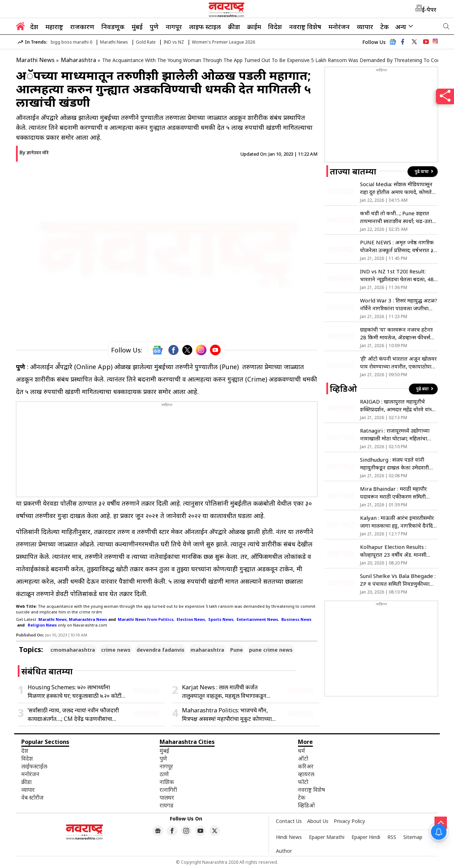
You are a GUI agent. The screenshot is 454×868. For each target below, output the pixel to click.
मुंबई (137, 27)
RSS (392, 837)
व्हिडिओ (306, 805)
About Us (318, 821)
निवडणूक (113, 27)
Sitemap (413, 837)
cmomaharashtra (73, 650)
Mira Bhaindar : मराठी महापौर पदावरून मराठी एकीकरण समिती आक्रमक (393, 493)
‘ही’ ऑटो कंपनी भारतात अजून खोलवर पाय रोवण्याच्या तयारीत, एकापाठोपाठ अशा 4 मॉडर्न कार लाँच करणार (398, 363)
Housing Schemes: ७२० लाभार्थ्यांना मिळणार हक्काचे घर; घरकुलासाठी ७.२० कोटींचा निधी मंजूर (77, 692)
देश (34, 27)
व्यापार (365, 27)
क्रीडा (234, 27)
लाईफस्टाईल (34, 766)
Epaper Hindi (366, 837)
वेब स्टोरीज (32, 797)
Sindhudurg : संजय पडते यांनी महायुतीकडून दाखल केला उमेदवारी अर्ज (394, 464)
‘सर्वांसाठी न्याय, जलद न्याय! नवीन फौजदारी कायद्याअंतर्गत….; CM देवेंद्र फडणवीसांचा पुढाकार (73, 715)
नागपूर (174, 27)
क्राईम (254, 27)
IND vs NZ (174, 42)
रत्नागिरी (168, 790)
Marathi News (114, 42)
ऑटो (303, 758)
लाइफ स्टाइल (205, 27)
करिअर (306, 766)
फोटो (303, 782)
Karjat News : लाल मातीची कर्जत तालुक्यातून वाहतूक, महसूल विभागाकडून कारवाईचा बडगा (224, 692)
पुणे (154, 27)
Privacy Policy (349, 821)
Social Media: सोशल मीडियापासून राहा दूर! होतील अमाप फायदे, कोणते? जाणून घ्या (397, 188)
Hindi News (289, 837)
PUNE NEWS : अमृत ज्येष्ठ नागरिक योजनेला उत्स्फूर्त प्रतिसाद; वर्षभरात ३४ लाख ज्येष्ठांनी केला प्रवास (398, 246)
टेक (384, 27)
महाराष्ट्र (54, 27)
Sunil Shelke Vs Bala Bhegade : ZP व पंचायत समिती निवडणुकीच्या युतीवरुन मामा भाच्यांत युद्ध (398, 580)
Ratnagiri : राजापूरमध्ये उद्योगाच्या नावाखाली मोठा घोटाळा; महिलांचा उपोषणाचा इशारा (395, 435)
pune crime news (271, 650)
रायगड (167, 805)
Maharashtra (78, 60)
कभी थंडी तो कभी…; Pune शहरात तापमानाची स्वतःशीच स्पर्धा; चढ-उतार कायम (397, 217)
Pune (237, 650)
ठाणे (164, 774)
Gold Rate (146, 42)
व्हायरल (306, 774)
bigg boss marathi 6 (71, 42)
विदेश (275, 27)
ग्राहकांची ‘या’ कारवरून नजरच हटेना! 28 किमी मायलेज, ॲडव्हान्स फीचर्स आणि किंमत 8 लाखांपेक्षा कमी (396, 333)
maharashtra (207, 650)
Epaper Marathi (327, 837)
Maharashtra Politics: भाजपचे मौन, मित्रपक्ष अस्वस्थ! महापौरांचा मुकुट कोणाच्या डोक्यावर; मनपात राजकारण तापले (227, 715)
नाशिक (167, 782)
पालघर (167, 797)
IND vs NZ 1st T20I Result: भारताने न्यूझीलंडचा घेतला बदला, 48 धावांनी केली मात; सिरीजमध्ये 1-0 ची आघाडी (397, 275)
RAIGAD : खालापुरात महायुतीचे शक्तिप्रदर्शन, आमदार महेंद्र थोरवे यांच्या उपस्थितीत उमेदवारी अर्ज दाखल (398, 405)
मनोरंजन (339, 27)
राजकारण (82, 27)
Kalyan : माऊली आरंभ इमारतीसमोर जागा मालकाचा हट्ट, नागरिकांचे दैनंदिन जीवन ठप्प (398, 522)
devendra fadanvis (160, 650)
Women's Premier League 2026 (223, 42)
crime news (116, 650)
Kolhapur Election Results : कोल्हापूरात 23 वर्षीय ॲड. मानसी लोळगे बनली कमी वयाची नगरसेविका (397, 551)
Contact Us (289, 821)
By (34, 152)
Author (284, 851)
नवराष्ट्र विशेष (305, 27)
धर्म (301, 751)
